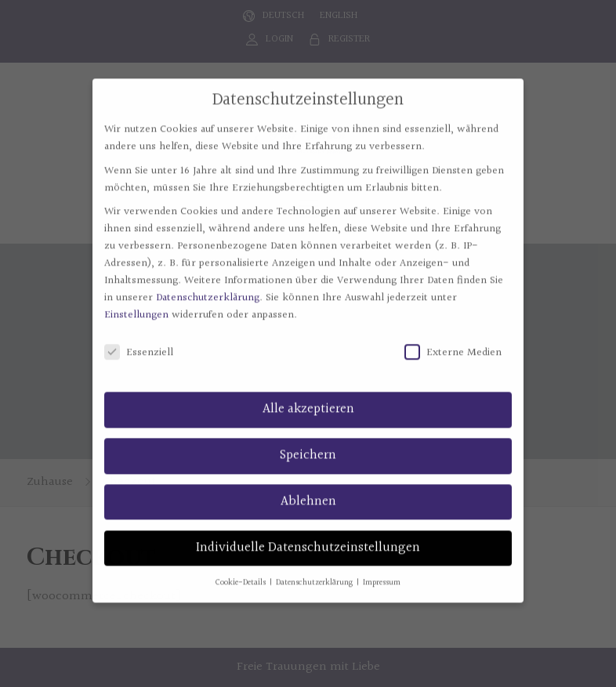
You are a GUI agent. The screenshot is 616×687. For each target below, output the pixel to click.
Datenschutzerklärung (208, 288)
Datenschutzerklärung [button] (315, 573)
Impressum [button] (382, 573)
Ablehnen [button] (308, 491)
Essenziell (139, 343)
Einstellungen (136, 306)
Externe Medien (453, 343)
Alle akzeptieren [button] (308, 400)
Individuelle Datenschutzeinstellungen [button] (308, 537)
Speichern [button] (308, 445)
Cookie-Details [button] (242, 573)
